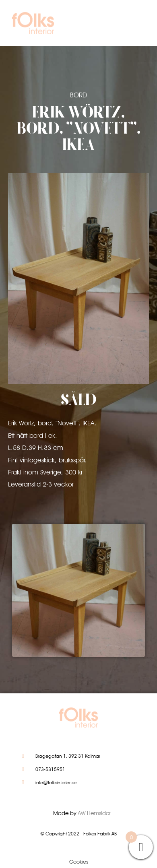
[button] (134, 25)
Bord (78, 95)
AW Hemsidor (94, 813)
